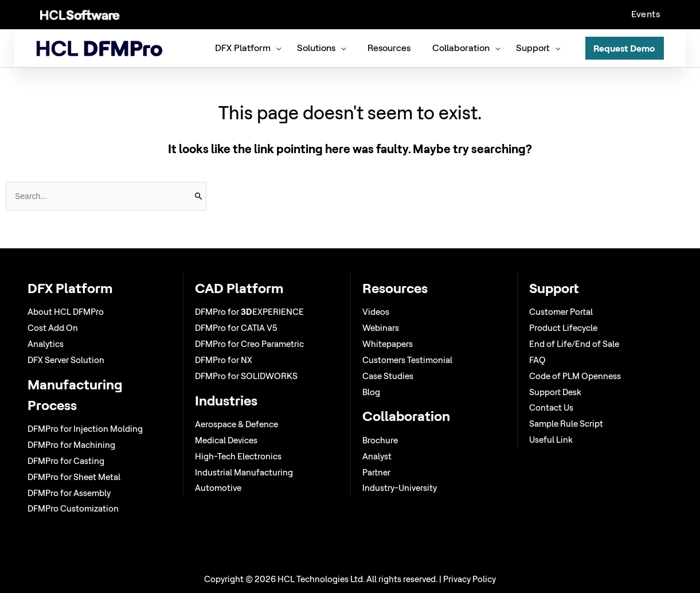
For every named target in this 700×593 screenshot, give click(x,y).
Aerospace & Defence (236, 424)
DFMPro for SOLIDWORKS (246, 376)
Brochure (380, 440)
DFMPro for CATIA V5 (236, 328)
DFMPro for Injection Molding (85, 429)
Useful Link (551, 440)
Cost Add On (53, 328)
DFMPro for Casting (66, 461)
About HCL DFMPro (66, 312)
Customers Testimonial (407, 360)
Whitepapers (388, 344)
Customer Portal (561, 312)
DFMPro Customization (73, 508)
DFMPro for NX (224, 360)
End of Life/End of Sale (574, 344)
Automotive (218, 488)
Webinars (381, 328)
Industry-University (400, 488)
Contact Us (551, 407)
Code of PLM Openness (575, 376)
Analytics (46, 344)
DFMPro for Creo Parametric (249, 344)
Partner (376, 472)
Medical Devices (226, 440)
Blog (371, 392)
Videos (376, 312)
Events (646, 14)
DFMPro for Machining (71, 445)
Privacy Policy (470, 579)
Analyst (377, 456)
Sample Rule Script (566, 424)
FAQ (537, 360)
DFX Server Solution (66, 360)
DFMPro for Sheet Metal (74, 477)
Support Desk (555, 392)
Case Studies (388, 376)
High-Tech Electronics (238, 456)
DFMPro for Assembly (69, 493)
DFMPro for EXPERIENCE (249, 312)
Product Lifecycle (563, 328)
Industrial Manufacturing (244, 472)
